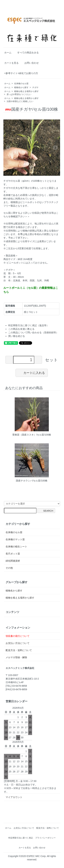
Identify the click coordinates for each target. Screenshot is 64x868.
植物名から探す (21, 87)
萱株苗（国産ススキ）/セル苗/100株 (32, 435)
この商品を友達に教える (21, 329)
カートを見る (11, 63)
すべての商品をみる (28, 53)
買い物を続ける (17, 336)
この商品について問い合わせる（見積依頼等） (33, 332)
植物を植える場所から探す (26, 91)
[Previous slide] (8, 148)
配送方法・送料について (19, 650)
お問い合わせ (32, 63)
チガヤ (35, 87)
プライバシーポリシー (45, 838)
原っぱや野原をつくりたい (19, 94)
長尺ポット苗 (13, 554)
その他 (9, 568)
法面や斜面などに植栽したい (20, 101)
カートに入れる (32, 373)
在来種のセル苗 (21, 84)
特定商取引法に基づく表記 (21, 838)
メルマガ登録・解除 (16, 657)
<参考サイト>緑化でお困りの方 (21, 73)
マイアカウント (14, 797)
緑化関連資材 (13, 561)
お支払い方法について (18, 643)
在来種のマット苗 (15, 539)
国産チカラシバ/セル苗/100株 (32, 481)
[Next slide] (55, 148)
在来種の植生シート (16, 547)
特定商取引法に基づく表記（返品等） (29, 325)
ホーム (8, 53)
